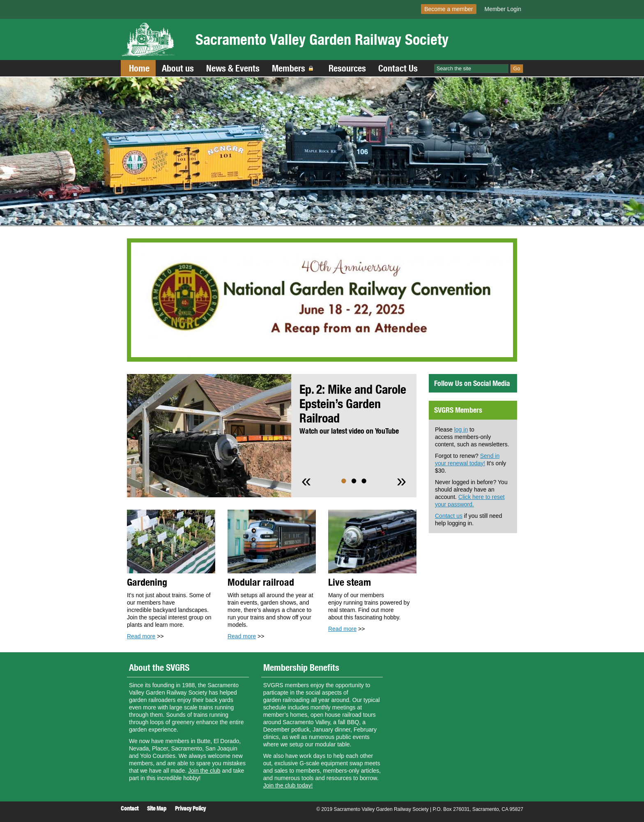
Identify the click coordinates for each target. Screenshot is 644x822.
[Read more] (322, 300)
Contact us (449, 516)
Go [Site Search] (517, 69)
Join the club (204, 771)
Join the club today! (288, 785)
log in (461, 429)
